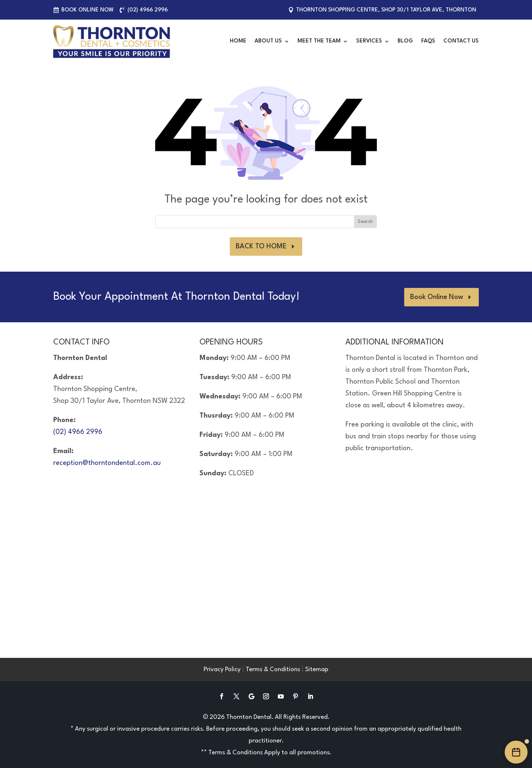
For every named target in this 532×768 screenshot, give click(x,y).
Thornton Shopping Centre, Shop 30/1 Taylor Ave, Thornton (386, 10)
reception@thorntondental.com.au (107, 463)
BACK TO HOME (261, 247)
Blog (405, 41)
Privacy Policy (222, 670)
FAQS (428, 41)
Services (369, 41)
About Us (268, 41)
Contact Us (461, 41)
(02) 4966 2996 (148, 10)
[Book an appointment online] (516, 752)
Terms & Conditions (273, 670)
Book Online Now (88, 10)
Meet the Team (319, 41)
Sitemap (317, 670)
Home (238, 41)
